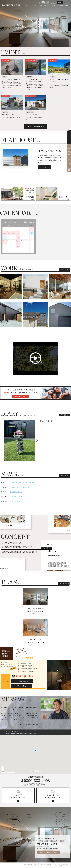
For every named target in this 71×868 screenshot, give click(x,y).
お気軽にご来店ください (18, 796)
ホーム (10, 812)
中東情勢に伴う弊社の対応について (21, 487)
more (44, 167)
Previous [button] (2, 440)
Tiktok (67, 2)
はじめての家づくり (13, 825)
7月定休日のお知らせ (16, 496)
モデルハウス (12, 832)
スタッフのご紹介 (61, 814)
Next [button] (36, 440)
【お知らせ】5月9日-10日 (23, 483)
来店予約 (69, 151)
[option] (19, 440)
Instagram (64, 2)
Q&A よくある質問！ (62, 819)
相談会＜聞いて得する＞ (15, 827)
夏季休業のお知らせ (16, 492)
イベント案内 (69, 165)
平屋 (10, 820)
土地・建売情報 (12, 830)
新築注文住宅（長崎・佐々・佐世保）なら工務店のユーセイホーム (43, 864)
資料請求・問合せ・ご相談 (48, 852)
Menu (69, 137)
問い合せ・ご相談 (61, 817)
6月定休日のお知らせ (16, 501)
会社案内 (59, 812)
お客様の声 (30, 818)
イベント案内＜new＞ (14, 814)
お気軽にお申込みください (53, 796)
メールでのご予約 (21, 681)
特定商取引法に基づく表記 (63, 824)
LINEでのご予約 (21, 686)
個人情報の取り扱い (61, 822)
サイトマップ (60, 826)
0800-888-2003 (35, 781)
